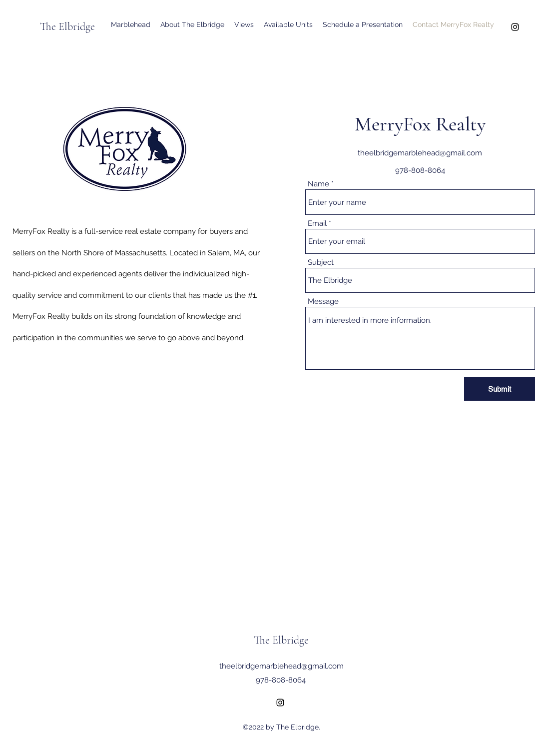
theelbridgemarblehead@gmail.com (420, 153)
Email (317, 224)
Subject (321, 263)
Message (323, 302)
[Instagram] (515, 27)
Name (318, 184)
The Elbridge (67, 26)
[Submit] (500, 389)
